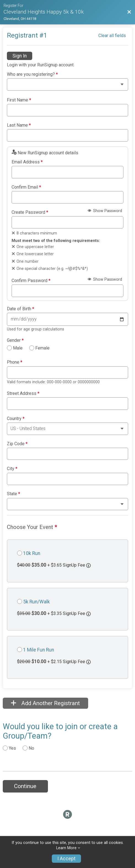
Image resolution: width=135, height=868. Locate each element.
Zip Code (17, 444)
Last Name (19, 125)
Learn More (66, 848)
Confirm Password (31, 281)
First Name (19, 100)
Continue (25, 786)
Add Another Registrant (45, 703)
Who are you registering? (32, 74)
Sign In (20, 56)
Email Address (27, 162)
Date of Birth (21, 309)
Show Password (105, 211)
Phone (15, 362)
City (12, 469)
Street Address (23, 393)
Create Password (30, 212)
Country (16, 419)
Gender (15, 340)
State (13, 494)
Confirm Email (26, 187)
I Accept (66, 859)
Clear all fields (112, 36)
